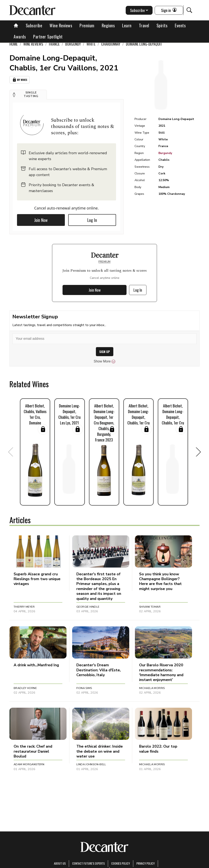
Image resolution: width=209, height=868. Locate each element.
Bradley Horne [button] (25, 688)
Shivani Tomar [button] (150, 607)
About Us (60, 863)
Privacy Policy (146, 863)
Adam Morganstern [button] (29, 764)
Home (14, 44)
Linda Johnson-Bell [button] (91, 764)
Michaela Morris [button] (152, 688)
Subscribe (34, 25)
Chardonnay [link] (111, 44)
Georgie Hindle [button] (88, 607)
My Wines (20, 80)
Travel (144, 25)
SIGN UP (105, 352)
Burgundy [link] (73, 44)
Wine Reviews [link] (33, 44)
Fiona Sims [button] (84, 688)
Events (180, 25)
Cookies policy (121, 863)
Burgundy (165, 153)
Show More (105, 361)
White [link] (91, 44)
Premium (87, 25)
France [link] (54, 44)
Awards (20, 37)
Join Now (41, 220)
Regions (108, 25)
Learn (127, 25)
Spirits (162, 25)
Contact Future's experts (88, 863)
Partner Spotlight (48, 37)
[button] (28, 95)
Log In (92, 220)
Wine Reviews (61, 25)
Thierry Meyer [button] (24, 607)
